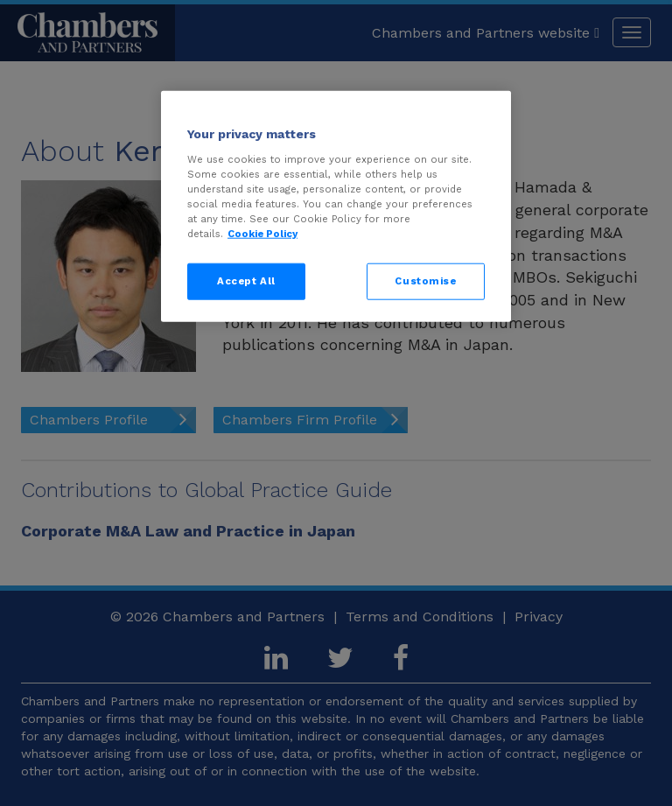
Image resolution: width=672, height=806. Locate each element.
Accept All (246, 281)
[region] (336, 207)
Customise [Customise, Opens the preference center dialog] (425, 281)
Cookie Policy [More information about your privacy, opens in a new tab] (262, 234)
